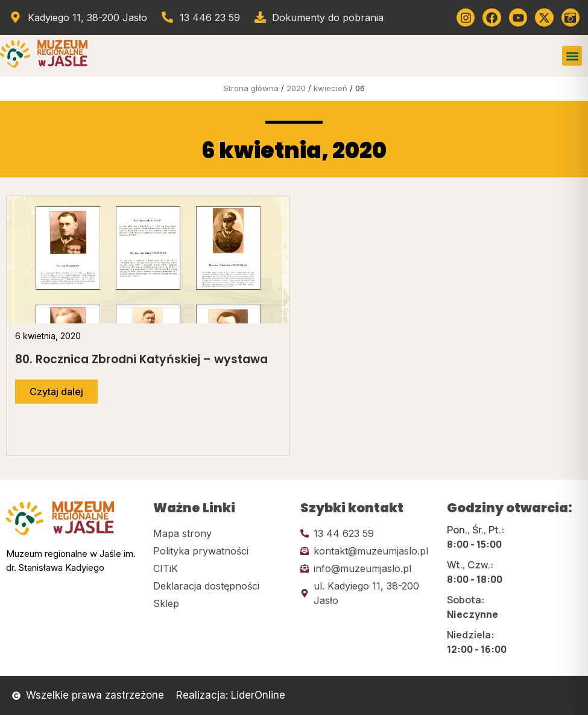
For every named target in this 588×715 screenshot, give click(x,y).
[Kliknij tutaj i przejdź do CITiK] (221, 568)
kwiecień (330, 88)
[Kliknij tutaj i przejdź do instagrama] (466, 17)
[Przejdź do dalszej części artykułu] (56, 392)
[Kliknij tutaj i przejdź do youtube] (518, 17)
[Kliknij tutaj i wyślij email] (368, 551)
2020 (296, 88)
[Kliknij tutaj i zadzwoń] (368, 533)
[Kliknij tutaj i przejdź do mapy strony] (221, 533)
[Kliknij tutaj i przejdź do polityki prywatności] (221, 551)
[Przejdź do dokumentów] (319, 17)
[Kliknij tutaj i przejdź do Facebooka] (492, 17)
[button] (572, 56)
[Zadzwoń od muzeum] (200, 17)
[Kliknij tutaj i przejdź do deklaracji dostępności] (221, 586)
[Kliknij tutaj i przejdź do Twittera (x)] (544, 17)
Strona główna (251, 88)
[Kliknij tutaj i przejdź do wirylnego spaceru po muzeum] (571, 17)
